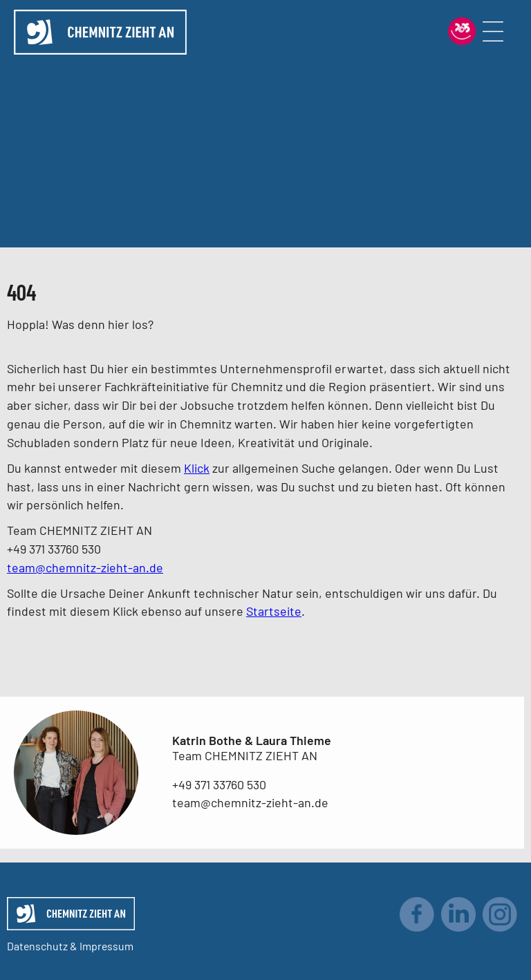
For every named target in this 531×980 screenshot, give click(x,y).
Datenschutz (37, 946)
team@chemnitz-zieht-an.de (85, 567)
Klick (197, 468)
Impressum (106, 946)
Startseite (274, 611)
